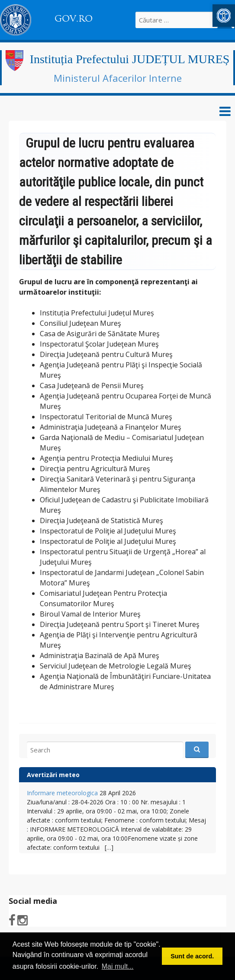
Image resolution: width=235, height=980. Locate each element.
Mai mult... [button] (118, 966)
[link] (224, 16)
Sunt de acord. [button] (192, 956)
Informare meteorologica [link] (62, 793)
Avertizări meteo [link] (53, 775)
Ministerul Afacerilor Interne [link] (118, 78)
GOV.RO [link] (74, 19)
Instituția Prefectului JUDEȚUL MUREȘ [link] (130, 59)
